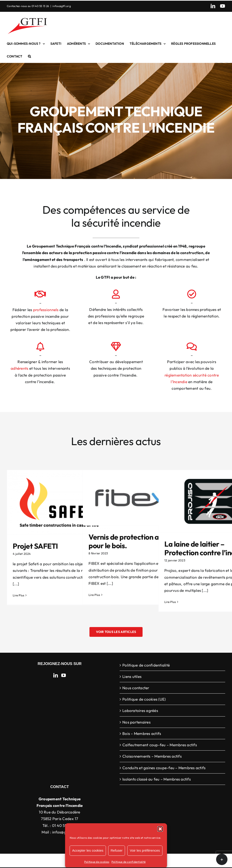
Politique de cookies (97, 862)
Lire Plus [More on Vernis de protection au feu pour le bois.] (94, 595)
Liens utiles (132, 676)
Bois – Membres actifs (142, 733)
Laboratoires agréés (140, 711)
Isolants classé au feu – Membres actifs (157, 779)
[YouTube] (64, 675)
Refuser (117, 850)
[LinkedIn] (56, 675)
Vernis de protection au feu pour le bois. (131, 541)
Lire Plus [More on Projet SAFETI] (19, 595)
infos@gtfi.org (62, 6)
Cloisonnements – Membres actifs (152, 756)
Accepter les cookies (88, 850)
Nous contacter (136, 688)
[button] (160, 829)
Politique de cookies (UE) (144, 699)
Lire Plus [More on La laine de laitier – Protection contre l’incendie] (170, 602)
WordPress (188, 861)
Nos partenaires (136, 722)
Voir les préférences (145, 850)
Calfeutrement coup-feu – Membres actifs (160, 745)
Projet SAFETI (35, 546)
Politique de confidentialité (128, 862)
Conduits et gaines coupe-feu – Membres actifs (164, 768)
